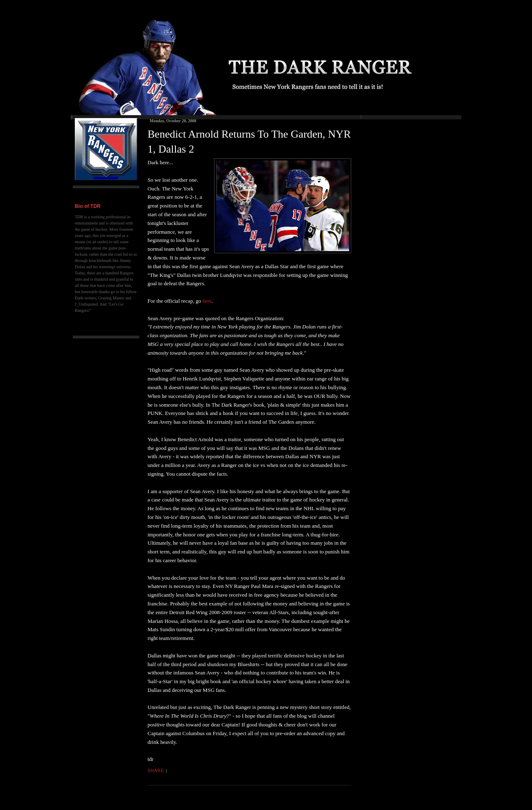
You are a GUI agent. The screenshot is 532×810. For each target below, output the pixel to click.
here (207, 301)
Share (156, 771)
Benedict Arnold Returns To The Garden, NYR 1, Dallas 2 (249, 142)
